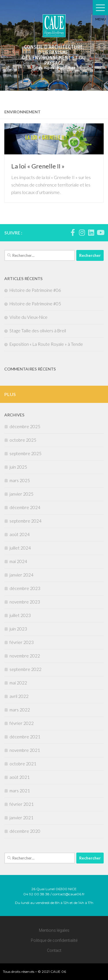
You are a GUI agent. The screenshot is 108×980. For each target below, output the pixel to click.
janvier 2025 (21, 494)
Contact (54, 950)
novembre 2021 (25, 750)
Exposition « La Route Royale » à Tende (46, 344)
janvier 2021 (21, 818)
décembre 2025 (25, 426)
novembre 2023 (25, 602)
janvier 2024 (21, 575)
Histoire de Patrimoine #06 (35, 290)
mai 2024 (18, 561)
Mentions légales (54, 930)
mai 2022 (18, 683)
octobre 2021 (23, 764)
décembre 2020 (25, 831)
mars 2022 (20, 710)
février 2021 (22, 804)
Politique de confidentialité (54, 940)
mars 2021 (20, 791)
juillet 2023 (20, 615)
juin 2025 (18, 467)
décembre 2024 (25, 507)
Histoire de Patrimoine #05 (35, 304)
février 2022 (22, 723)
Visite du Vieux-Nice (29, 317)
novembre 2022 (25, 656)
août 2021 (20, 777)
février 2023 (22, 642)
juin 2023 (18, 629)
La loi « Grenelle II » (38, 166)
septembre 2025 (25, 453)
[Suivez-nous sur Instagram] (82, 232)
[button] (100, 8)
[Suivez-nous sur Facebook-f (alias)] (73, 232)
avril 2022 (19, 696)
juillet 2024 (20, 548)
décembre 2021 (25, 737)
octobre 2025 (23, 440)
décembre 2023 (25, 588)
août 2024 (20, 534)
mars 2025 (20, 480)
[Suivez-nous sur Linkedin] (91, 232)
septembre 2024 (25, 521)
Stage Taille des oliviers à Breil (38, 331)
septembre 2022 (25, 669)
